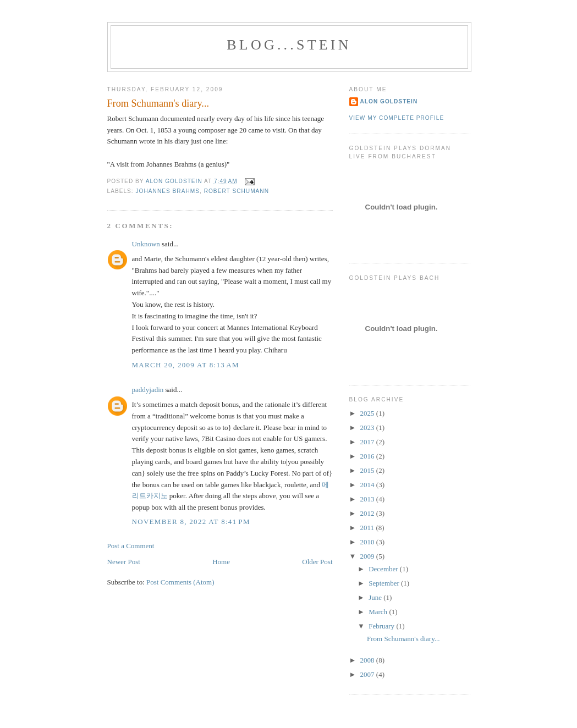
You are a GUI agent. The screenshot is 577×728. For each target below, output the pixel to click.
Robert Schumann (237, 191)
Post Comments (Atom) (180, 582)
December (384, 569)
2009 (368, 556)
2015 (368, 470)
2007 (368, 674)
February (382, 626)
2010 (368, 542)
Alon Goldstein (389, 101)
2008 (368, 660)
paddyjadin (148, 390)
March (379, 612)
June (376, 597)
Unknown (146, 244)
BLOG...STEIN (289, 45)
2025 (368, 413)
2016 (368, 456)
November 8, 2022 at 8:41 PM (191, 522)
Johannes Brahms (168, 191)
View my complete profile (397, 118)
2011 (368, 528)
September (385, 583)
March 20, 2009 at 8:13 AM (186, 365)
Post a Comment (131, 546)
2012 (368, 513)
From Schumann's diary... (403, 639)
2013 (368, 499)
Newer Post (124, 562)
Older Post (317, 562)
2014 (368, 485)
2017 (368, 442)
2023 (368, 428)
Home (221, 562)
